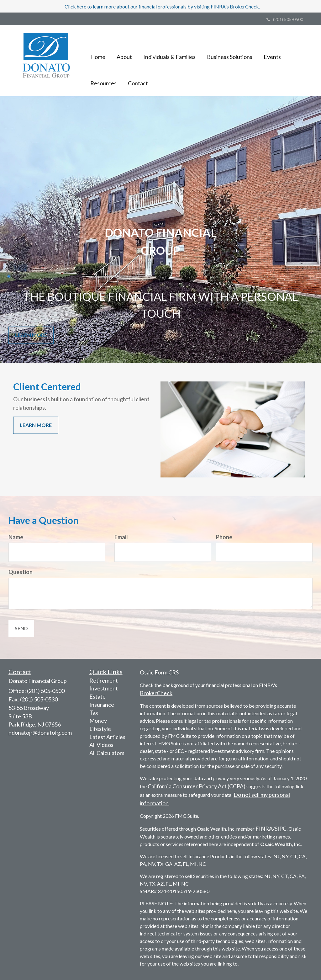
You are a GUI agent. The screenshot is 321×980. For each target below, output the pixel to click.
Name (16, 537)
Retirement (104, 680)
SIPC (281, 828)
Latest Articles (107, 737)
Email (121, 537)
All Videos (101, 745)
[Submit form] (21, 628)
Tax (94, 712)
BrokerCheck (156, 693)
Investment (104, 688)
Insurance (102, 705)
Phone (224, 537)
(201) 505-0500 (285, 19)
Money (98, 721)
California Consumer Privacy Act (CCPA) (197, 786)
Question (21, 572)
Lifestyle (100, 729)
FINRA (264, 828)
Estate (97, 696)
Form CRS (167, 672)
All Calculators (107, 753)
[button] (124, 47)
